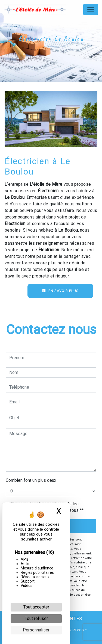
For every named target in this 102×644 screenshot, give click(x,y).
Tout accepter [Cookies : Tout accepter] (36, 607)
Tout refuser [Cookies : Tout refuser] (36, 618)
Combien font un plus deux (31, 480)
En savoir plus (60, 291)
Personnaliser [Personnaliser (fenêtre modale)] (36, 630)
